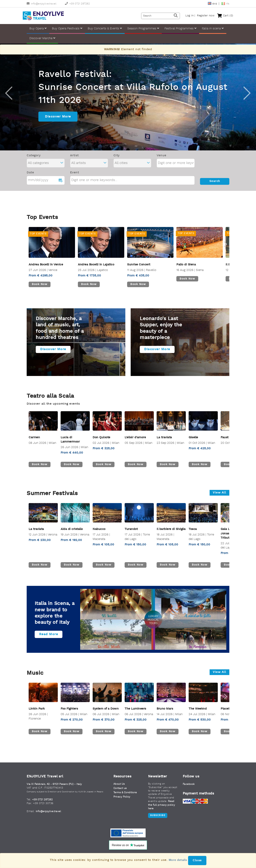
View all (219, 495)
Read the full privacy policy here (163, 807)
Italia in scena (213, 30)
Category (34, 157)
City (117, 157)
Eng (213, 4)
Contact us (121, 791)
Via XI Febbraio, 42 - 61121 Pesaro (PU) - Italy (56, 786)
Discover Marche (42, 40)
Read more (51, 637)
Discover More (58, 118)
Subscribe (158, 818)
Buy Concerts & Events (105, 30)
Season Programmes (143, 30)
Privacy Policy (123, 799)
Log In (186, 16)
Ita (225, 4)
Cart (221, 16)
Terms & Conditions (126, 795)
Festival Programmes (180, 30)
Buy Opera (38, 30)
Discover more (55, 353)
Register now (202, 16)
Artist (74, 157)
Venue (162, 157)
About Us (120, 786)
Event (75, 174)
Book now (41, 286)
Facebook (189, 786)
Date (30, 174)
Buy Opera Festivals (67, 30)
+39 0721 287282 (77, 4)
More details (178, 860)
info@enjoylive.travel (42, 4)
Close (198, 861)
